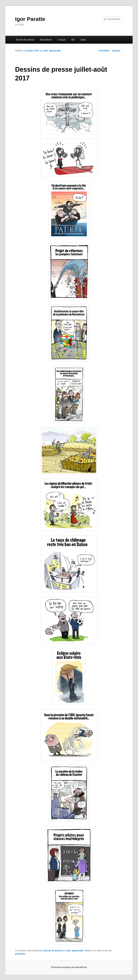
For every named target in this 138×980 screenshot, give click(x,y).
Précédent (103, 51)
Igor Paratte (30, 19)
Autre (83, 40)
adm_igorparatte (52, 51)
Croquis (62, 40)
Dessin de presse (25, 40)
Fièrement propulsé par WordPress (69, 967)
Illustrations (46, 40)
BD (73, 40)
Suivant (118, 51)
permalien (20, 954)
